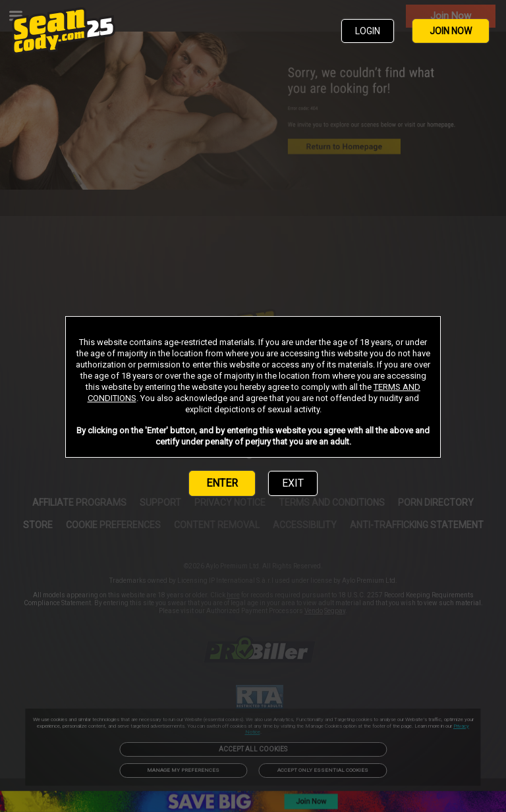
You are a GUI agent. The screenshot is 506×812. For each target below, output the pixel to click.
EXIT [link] (293, 483)
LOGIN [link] (368, 31)
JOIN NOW (451, 31)
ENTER (222, 483)
